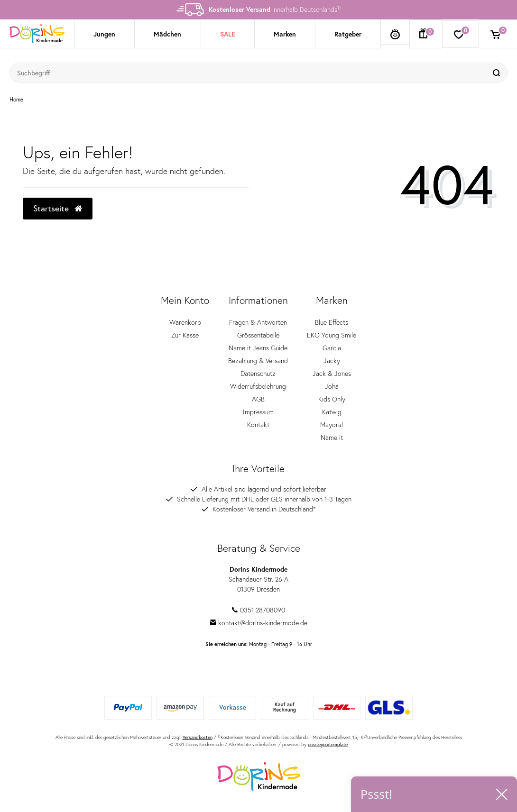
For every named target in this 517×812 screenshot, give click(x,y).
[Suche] (498, 73)
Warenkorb (185, 322)
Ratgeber (348, 34)
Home (16, 100)
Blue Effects (332, 322)
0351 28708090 (258, 610)
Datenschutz (258, 373)
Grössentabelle (258, 335)
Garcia (332, 348)
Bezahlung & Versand (258, 360)
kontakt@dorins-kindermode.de (259, 623)
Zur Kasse (185, 335)
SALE (228, 34)
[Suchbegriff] (249, 73)
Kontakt (258, 424)
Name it (332, 437)
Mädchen (167, 34)
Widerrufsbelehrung (258, 386)
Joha (332, 386)
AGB (258, 399)
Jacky (332, 360)
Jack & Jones (332, 373)
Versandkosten (198, 737)
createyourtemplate (328, 744)
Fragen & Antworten (258, 322)
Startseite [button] (58, 208)
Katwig (332, 412)
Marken (285, 34)
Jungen (104, 34)
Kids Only (332, 399)
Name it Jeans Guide (258, 348)
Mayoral (332, 424)
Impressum (258, 412)
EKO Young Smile (332, 335)
